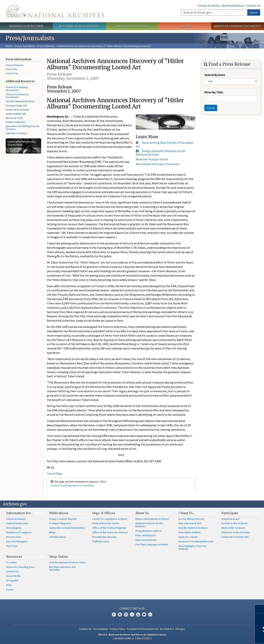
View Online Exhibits (190, 532)
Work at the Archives (233, 528)
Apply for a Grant (188, 537)
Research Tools (14, 118)
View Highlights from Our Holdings (192, 547)
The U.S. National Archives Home (55, 11)
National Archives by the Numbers (149, 525)
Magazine (16, 105)
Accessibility (101, 629)
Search (254, 12)
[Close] (260, 609)
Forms (10, 589)
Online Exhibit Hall (16, 114)
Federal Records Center (106, 523)
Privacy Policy (117, 629)
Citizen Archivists (209, 5)
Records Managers (17, 541)
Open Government (146, 540)
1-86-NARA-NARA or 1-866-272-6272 (132, 638)
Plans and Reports (146, 535)
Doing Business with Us (149, 531)
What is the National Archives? (152, 519)
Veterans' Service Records (79, 26)
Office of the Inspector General (110, 532)
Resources (14, 557)
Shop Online (59, 557)
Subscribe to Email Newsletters (67, 528)
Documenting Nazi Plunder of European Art (165, 144)
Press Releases (46, 46)
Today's (63, 519)
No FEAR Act (167, 629)
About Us (142, 513)
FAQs (9, 585)
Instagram (126, 614)
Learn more (230, 637)
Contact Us (253, 5)
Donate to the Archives (234, 523)
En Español (12, 580)
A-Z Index (11, 562)
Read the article (152, 159)
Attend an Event (230, 519)
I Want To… (187, 513)
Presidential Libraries (104, 537)
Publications (59, 513)
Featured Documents (18, 110)
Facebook (114, 614)
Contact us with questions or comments (72, 485)
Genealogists (14, 528)
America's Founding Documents (238, 26)
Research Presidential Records (196, 541)
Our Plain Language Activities (152, 544)
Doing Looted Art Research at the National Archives (161, 153)
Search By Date (215, 75)
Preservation (14, 537)
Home (9, 46)
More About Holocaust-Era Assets (158, 164)
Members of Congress (19, 532)
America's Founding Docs (21, 567)
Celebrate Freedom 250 (235, 537)
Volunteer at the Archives (236, 532)
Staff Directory (101, 541)
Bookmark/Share (233, 5)
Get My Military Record (191, 519)
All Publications (58, 537)
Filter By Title (214, 92)
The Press (12, 546)
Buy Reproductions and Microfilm (62, 568)
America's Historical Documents (17, 96)
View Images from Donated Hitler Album (162, 127)
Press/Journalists (25, 46)
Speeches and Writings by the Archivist (23, 128)
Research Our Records (26, 26)
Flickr (150, 614)
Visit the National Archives (20, 101)
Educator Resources (132, 26)
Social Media (13, 576)
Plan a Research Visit (190, 523)
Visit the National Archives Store (67, 562)
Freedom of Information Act (143, 629)
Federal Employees (17, 523)
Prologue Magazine (60, 523)
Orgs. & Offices (104, 513)
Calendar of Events (16, 133)
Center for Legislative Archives (110, 519)
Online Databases (16, 122)
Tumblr (132, 614)
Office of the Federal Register (109, 528)
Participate (230, 513)
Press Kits (11, 69)
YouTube (138, 614)
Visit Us (185, 26)
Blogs (52, 532)
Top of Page (55, 473)
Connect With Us (132, 608)
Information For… (20, 513)
